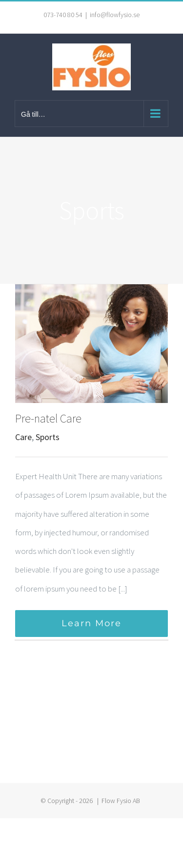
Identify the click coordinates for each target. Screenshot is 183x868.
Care (23, 437)
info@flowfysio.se (115, 15)
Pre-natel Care (48, 418)
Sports (48, 437)
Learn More (91, 623)
